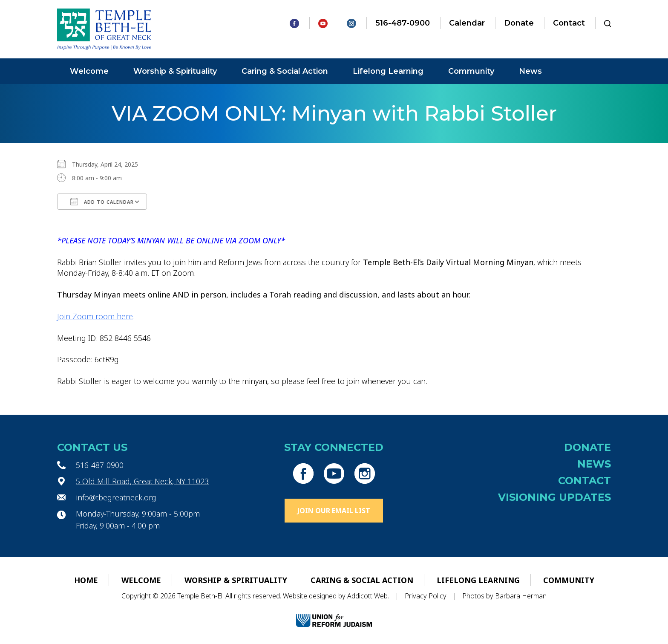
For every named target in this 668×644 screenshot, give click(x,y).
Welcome (89, 71)
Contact (569, 23)
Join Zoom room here (95, 316)
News (530, 71)
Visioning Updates (554, 497)
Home (86, 580)
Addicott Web (367, 596)
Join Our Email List (334, 511)
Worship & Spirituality (175, 71)
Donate (519, 23)
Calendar (467, 23)
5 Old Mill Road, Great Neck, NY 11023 (142, 481)
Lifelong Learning (388, 71)
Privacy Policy (426, 596)
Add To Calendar (102, 202)
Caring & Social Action (285, 71)
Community (471, 71)
